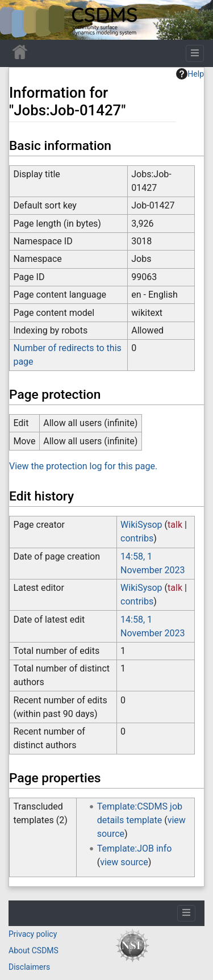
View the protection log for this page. (83, 466)
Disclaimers (29, 967)
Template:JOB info (135, 848)
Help (190, 74)
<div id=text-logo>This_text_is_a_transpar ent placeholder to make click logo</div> (18, 20)
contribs (137, 538)
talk (175, 525)
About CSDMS (34, 950)
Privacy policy (33, 934)
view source (124, 862)
